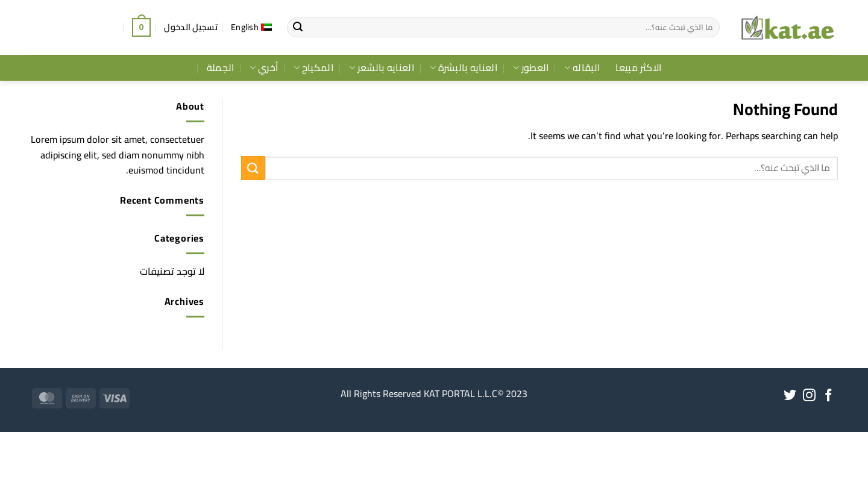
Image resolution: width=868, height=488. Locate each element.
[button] (190, 27)
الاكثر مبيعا (638, 67)
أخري (264, 67)
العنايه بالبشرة (464, 67)
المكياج (313, 67)
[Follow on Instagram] (809, 396)
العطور (531, 67)
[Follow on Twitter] (790, 396)
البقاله (582, 67)
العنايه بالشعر (382, 67)
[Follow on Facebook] (829, 396)
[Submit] (298, 28)
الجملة (221, 67)
